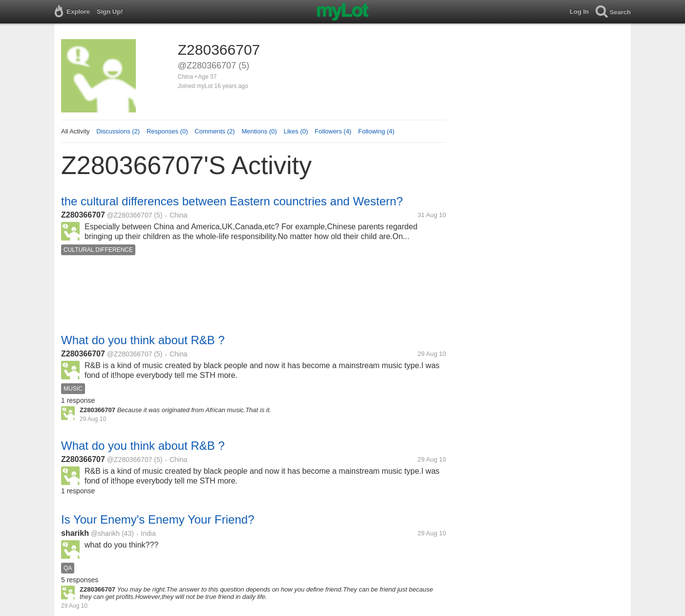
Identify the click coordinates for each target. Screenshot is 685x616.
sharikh (75, 533)
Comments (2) (214, 131)
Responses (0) (167, 131)
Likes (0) (296, 131)
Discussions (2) (118, 131)
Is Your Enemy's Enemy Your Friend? (158, 519)
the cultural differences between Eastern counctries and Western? (232, 201)
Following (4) (376, 131)
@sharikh (105, 533)
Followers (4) (333, 131)
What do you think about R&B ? (143, 340)
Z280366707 (83, 215)
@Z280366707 (130, 215)
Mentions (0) (259, 131)
